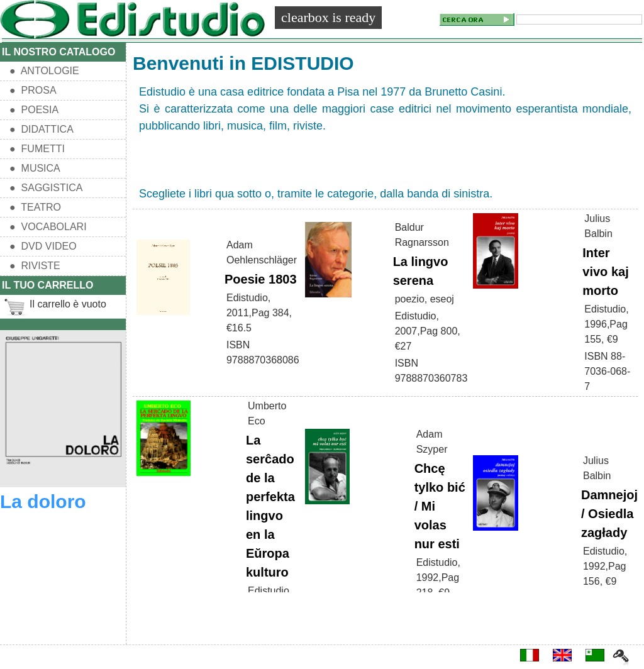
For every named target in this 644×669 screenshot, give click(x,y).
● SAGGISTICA (46, 188)
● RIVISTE (35, 266)
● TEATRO (35, 207)
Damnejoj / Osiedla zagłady (609, 514)
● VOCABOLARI (48, 227)
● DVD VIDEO (43, 246)
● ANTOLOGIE (44, 71)
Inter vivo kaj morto (605, 272)
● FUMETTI (37, 149)
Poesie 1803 (261, 279)
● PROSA (33, 90)
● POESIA (34, 110)
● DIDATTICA (42, 129)
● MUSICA (35, 168)
